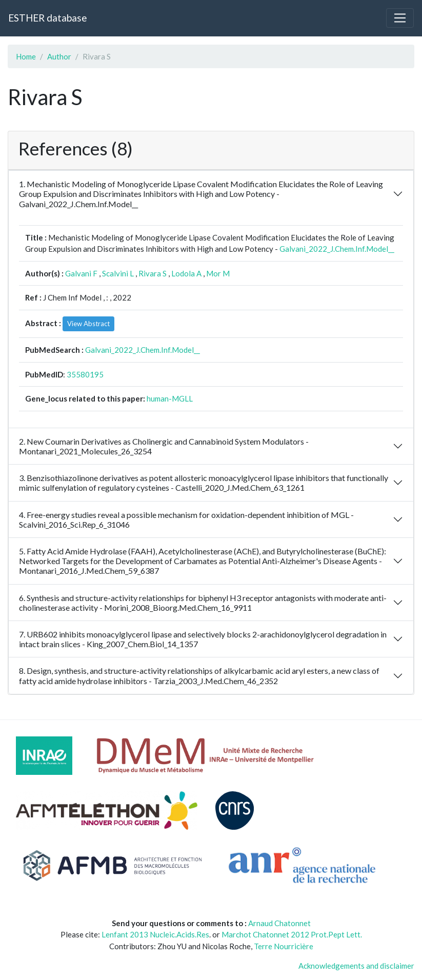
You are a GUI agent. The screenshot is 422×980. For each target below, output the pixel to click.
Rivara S (153, 273)
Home (26, 56)
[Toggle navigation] (400, 18)
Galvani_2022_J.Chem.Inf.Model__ (337, 249)
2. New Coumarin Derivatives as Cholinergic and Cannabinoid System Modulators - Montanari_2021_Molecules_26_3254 (164, 446)
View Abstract (88, 324)
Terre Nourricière (284, 946)
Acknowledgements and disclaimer (356, 966)
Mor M (218, 273)
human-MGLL (170, 398)
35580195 (85, 374)
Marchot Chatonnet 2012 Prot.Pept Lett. (292, 934)
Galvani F (81, 273)
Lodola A (186, 273)
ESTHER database (47, 18)
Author (59, 56)
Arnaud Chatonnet (279, 923)
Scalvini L (118, 273)
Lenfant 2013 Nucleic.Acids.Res (155, 934)
